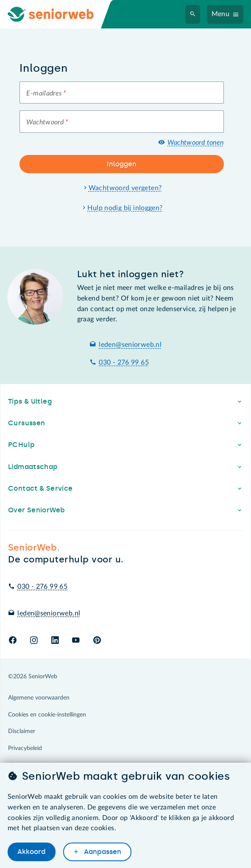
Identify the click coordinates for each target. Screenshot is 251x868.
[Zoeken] (193, 14)
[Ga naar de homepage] (58, 14)
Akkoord (31, 852)
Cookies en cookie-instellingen (47, 715)
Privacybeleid (25, 748)
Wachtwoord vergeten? (125, 188)
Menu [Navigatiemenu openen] (221, 14)
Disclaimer (22, 731)
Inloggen (122, 164)
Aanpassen (102, 852)
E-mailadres (46, 93)
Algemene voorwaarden (39, 698)
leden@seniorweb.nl (130, 345)
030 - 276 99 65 (124, 362)
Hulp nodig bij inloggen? (125, 208)
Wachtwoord (47, 122)
